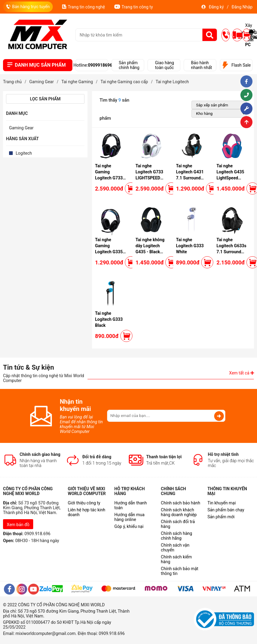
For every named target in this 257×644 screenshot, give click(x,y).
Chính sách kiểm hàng (176, 559)
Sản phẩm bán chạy (226, 510)
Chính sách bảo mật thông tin (179, 571)
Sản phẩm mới (221, 517)
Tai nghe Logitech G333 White (190, 246)
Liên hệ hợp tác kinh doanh (87, 512)
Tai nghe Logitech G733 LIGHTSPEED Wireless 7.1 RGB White (149, 178)
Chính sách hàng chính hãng (176, 536)
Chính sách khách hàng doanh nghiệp (179, 512)
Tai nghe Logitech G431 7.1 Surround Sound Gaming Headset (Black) (191, 178)
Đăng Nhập (242, 7)
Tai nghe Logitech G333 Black (109, 319)
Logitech (24, 153)
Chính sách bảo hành (180, 503)
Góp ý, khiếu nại (129, 526)
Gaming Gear (21, 128)
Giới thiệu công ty (84, 503)
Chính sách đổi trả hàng (178, 524)
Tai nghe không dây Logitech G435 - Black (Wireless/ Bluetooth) (150, 252)
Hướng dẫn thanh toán (131, 505)
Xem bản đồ (18, 525)
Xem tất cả (242, 373)
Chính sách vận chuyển (175, 548)
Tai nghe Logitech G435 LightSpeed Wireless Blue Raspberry (230, 178)
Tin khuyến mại (222, 503)
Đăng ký (216, 7)
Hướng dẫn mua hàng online (129, 517)
